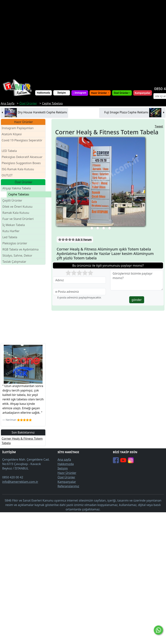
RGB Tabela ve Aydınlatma (20, 249)
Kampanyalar (67, 482)
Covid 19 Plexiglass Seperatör (22, 143)
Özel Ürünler (66, 477)
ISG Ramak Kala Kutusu (18, 169)
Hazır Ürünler (99, 93)
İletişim (62, 93)
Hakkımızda (44, 93)
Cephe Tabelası (19, 194)
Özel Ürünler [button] (121, 93)
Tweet (159, 126)
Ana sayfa (64, 459)
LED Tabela (9, 151)
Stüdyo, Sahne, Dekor (17, 255)
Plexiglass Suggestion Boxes (21, 163)
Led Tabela (10, 237)
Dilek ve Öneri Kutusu (17, 207)
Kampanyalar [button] (143, 93)
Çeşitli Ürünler (12, 200)
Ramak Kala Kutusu (16, 213)
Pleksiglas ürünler (15, 243)
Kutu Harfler (11, 231)
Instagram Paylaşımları (19, 128)
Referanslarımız (68, 486)
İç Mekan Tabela (14, 225)
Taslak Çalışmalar (14, 262)
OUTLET (7, 175)
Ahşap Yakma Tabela (17, 188)
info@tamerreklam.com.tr (20, 482)
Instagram (80, 93)
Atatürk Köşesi (12, 134)
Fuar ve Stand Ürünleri (18, 219)
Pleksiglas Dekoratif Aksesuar (22, 157)
